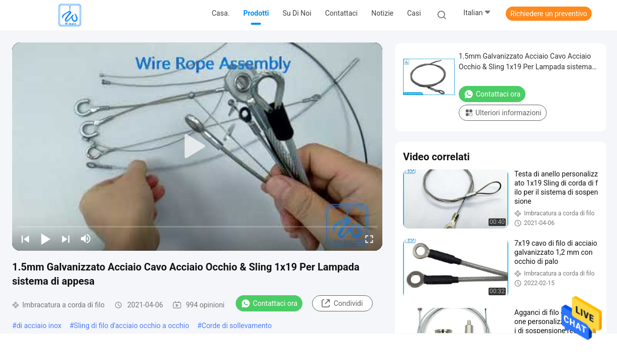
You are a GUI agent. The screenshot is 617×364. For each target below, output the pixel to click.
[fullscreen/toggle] (369, 239)
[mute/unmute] (86, 239)
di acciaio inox (39, 326)
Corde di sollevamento (237, 326)
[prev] (25, 239)
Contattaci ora (269, 303)
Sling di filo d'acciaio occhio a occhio (131, 326)
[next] (66, 239)
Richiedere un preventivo (549, 14)
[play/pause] (46, 239)
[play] (197, 147)
